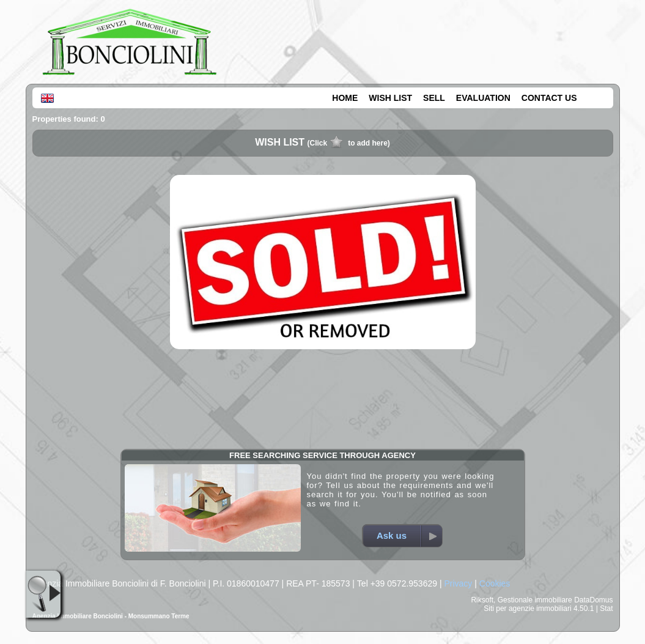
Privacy (458, 583)
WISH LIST (390, 98)
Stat (606, 609)
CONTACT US (549, 98)
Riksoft (482, 600)
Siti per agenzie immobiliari (527, 609)
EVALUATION (483, 98)
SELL (434, 98)
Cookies (495, 583)
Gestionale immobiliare (535, 600)
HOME (345, 98)
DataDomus (593, 600)
